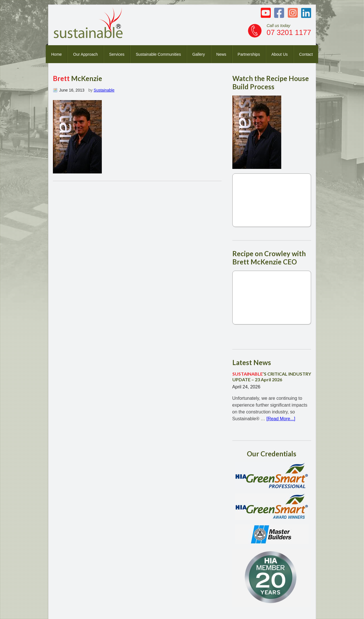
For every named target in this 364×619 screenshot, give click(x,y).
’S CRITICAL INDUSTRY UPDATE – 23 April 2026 (272, 376)
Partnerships (249, 54)
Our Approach (85, 54)
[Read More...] (281, 419)
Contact (306, 54)
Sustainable (104, 90)
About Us (280, 54)
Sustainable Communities (158, 54)
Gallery (198, 54)
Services (117, 54)
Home (56, 54)
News (221, 54)
